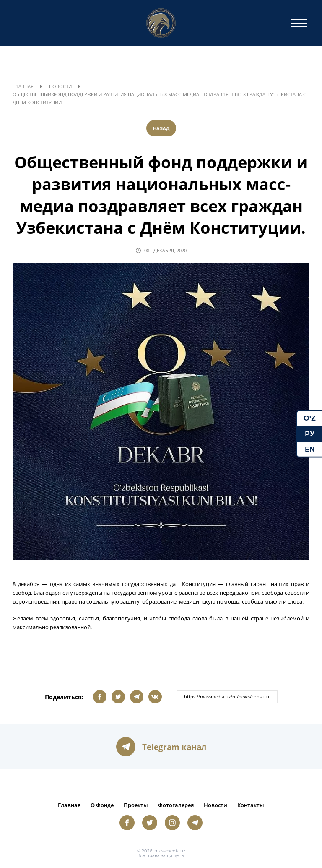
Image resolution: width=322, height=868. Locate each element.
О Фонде (102, 805)
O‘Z (310, 418)
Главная (23, 86)
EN (310, 449)
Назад (161, 128)
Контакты (251, 805)
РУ (310, 434)
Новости (60, 86)
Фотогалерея (176, 805)
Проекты (136, 805)
